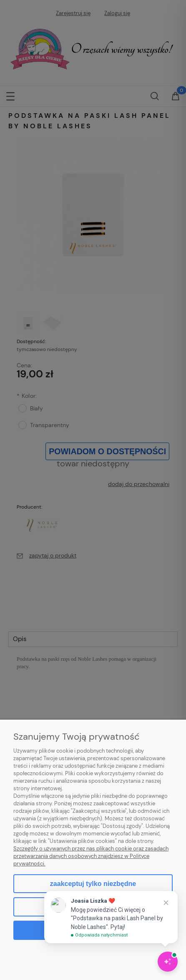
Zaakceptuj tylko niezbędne (93, 884)
